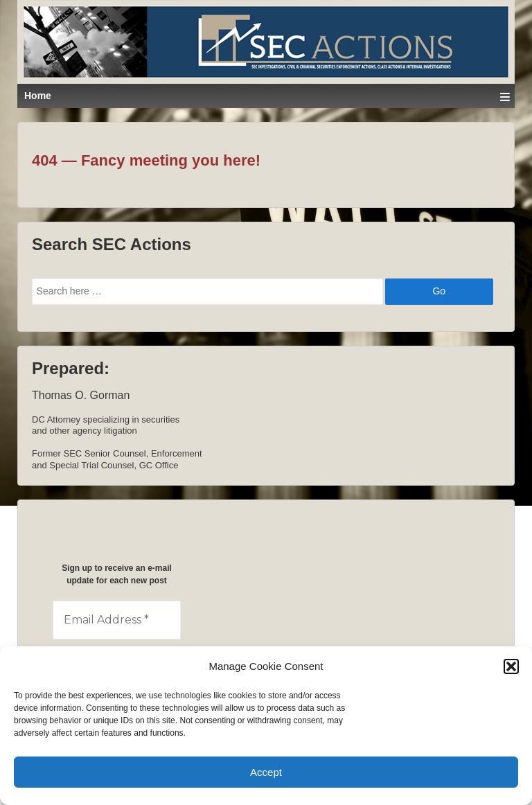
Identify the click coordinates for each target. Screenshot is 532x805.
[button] (511, 666)
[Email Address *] (117, 620)
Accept (266, 772)
